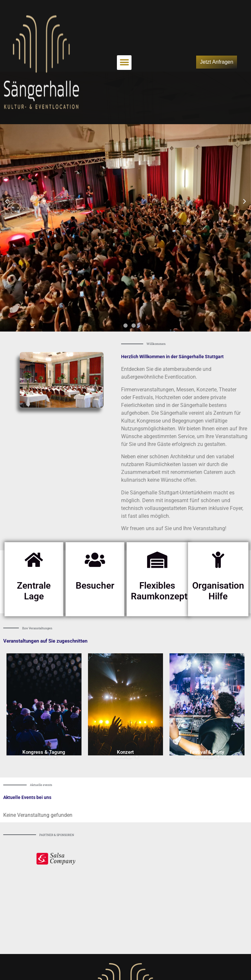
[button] (124, 63)
